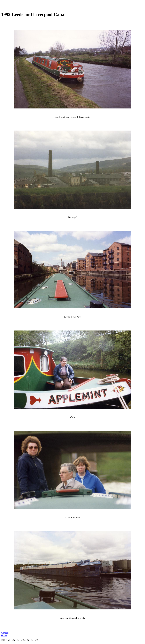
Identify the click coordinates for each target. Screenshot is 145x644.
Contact (5, 633)
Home (4, 635)
